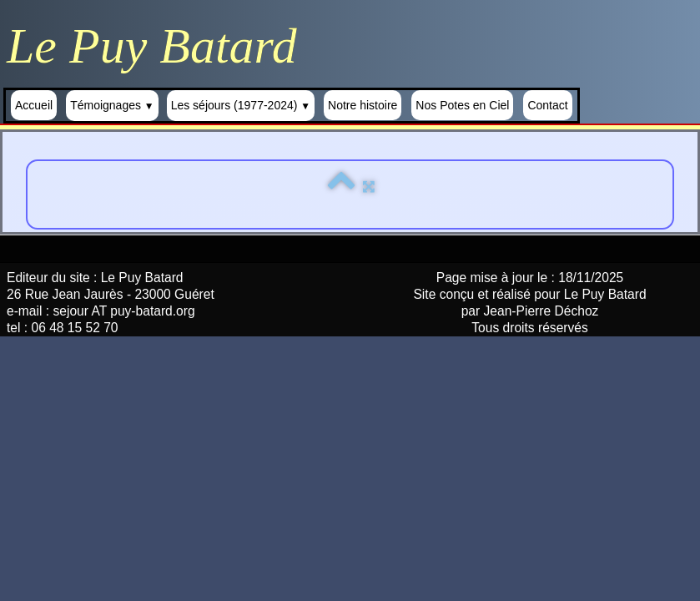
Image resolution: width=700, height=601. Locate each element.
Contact (547, 105)
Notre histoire (363, 105)
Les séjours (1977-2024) (241, 105)
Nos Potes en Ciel (462, 105)
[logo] (158, 46)
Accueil (34, 105)
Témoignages (112, 105)
